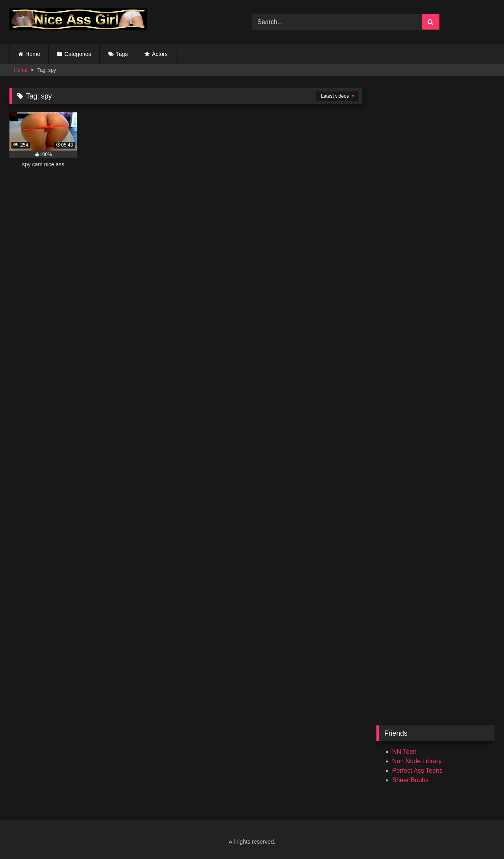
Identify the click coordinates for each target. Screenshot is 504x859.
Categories (78, 54)
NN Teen (404, 752)
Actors (160, 54)
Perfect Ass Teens (417, 771)
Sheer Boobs (410, 780)
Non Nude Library (417, 761)
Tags (122, 54)
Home (33, 54)
